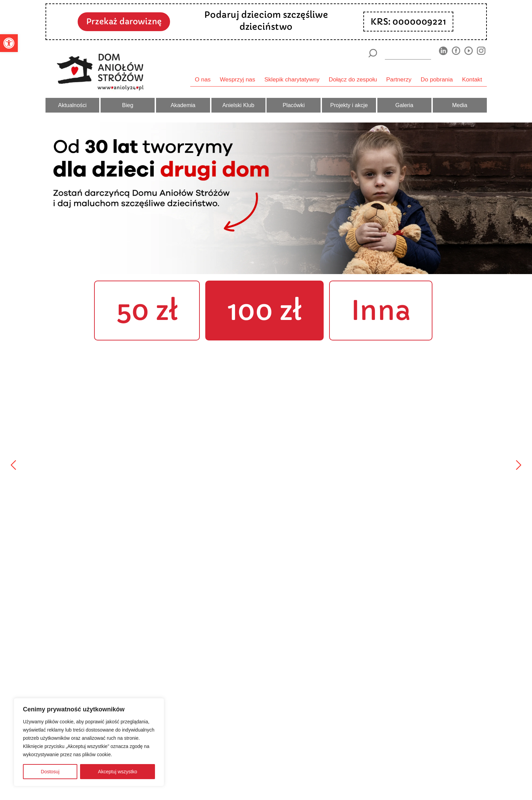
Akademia (183, 105)
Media (459, 105)
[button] (9, 43)
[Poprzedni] (13, 465)
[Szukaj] (373, 53)
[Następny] (519, 465)
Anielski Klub (238, 105)
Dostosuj (50, 772)
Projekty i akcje (349, 105)
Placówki (294, 105)
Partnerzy (399, 79)
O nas (203, 79)
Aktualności (72, 105)
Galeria (405, 105)
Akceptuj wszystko (117, 772)
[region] (89, 742)
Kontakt (472, 79)
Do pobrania (437, 79)
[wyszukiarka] (408, 53)
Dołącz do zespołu (353, 79)
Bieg (128, 105)
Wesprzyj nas (238, 79)
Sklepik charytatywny (292, 79)
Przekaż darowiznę (124, 21)
